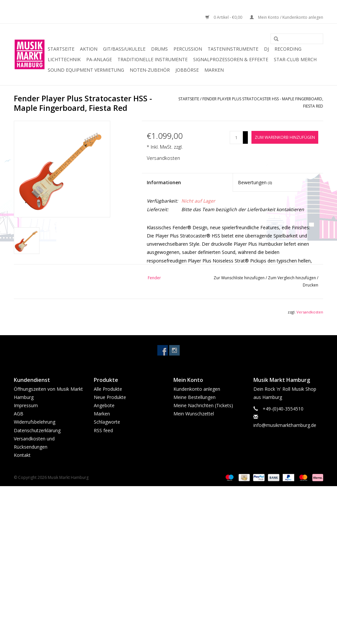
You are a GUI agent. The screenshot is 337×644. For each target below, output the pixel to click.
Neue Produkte (110, 397)
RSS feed (103, 430)
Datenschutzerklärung (37, 430)
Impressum (26, 405)
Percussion (188, 49)
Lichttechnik (64, 59)
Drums (159, 49)
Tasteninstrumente (233, 49)
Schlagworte (107, 422)
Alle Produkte (108, 389)
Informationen (164, 182)
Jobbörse (187, 70)
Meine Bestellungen (194, 397)
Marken (214, 70)
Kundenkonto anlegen (197, 389)
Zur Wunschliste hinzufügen (240, 278)
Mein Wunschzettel (194, 414)
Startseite (61, 49)
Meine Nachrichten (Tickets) (203, 405)
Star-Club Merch (295, 59)
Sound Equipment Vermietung (86, 70)
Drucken (311, 285)
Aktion (89, 49)
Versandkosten (163, 158)
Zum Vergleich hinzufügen (292, 278)
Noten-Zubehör (150, 70)
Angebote (104, 405)
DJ (266, 49)
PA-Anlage (99, 59)
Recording (288, 49)
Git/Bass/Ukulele (124, 49)
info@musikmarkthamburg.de (285, 425)
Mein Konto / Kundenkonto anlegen (286, 17)
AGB (19, 414)
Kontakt (22, 455)
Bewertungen (255, 182)
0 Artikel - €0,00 (224, 17)
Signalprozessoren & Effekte (231, 59)
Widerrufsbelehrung (35, 422)
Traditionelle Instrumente (153, 59)
